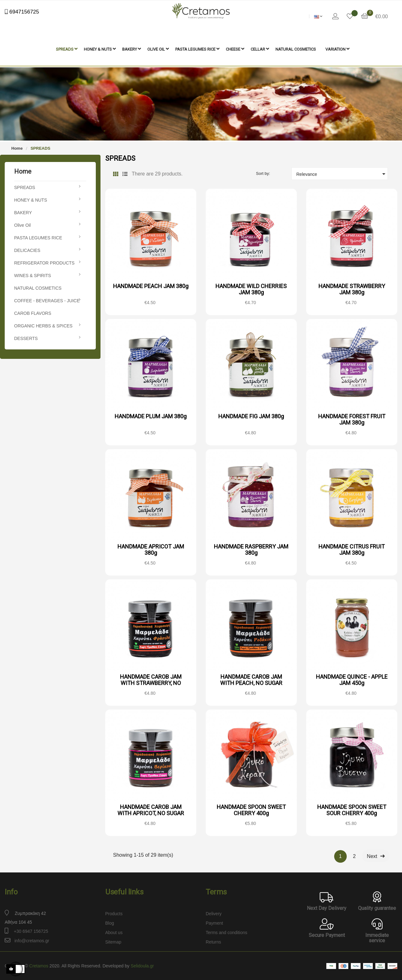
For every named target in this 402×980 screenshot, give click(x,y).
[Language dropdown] (318, 16)
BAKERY (23, 212)
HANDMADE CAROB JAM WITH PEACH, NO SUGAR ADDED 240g (251, 682)
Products (114, 913)
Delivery (214, 913)
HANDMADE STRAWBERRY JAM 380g (352, 289)
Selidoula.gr (142, 965)
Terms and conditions (226, 932)
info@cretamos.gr (32, 940)
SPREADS (25, 187)
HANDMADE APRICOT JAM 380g (151, 549)
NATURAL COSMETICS (38, 287)
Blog (110, 922)
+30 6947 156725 (31, 931)
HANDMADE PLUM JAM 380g (151, 416)
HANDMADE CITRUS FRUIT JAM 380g (352, 549)
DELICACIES (27, 250)
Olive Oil (22, 225)
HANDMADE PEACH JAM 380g (151, 285)
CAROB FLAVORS (33, 313)
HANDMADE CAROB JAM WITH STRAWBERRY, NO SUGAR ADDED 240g (151, 682)
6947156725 (23, 12)
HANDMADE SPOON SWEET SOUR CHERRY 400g (352, 809)
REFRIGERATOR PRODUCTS (44, 262)
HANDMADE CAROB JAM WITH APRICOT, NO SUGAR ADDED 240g (151, 813)
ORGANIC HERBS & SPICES (43, 325)
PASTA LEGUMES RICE (38, 237)
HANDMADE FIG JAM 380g (251, 416)
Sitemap (113, 941)
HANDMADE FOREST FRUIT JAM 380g (352, 419)
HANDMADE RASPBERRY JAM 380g (251, 549)
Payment (214, 922)
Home (23, 171)
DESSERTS (26, 338)
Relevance (342, 173)
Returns (213, 941)
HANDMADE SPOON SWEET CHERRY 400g (251, 809)
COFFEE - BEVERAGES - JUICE (47, 300)
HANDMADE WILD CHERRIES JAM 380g (251, 289)
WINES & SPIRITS (33, 275)
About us (114, 932)
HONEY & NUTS (31, 199)
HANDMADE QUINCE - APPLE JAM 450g (352, 679)
